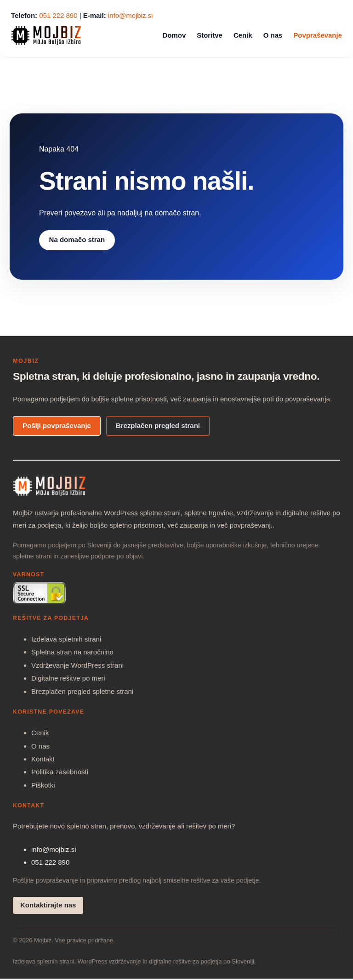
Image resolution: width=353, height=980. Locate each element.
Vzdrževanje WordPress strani (77, 665)
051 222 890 (58, 15)
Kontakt (43, 759)
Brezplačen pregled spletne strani (82, 691)
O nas (40, 746)
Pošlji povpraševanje (57, 425)
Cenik (40, 733)
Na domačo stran (77, 239)
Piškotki (43, 785)
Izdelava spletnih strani (66, 639)
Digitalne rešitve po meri (68, 678)
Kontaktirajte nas (48, 905)
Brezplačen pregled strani (158, 425)
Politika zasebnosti (60, 772)
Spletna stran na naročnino (72, 652)
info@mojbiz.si (131, 15)
